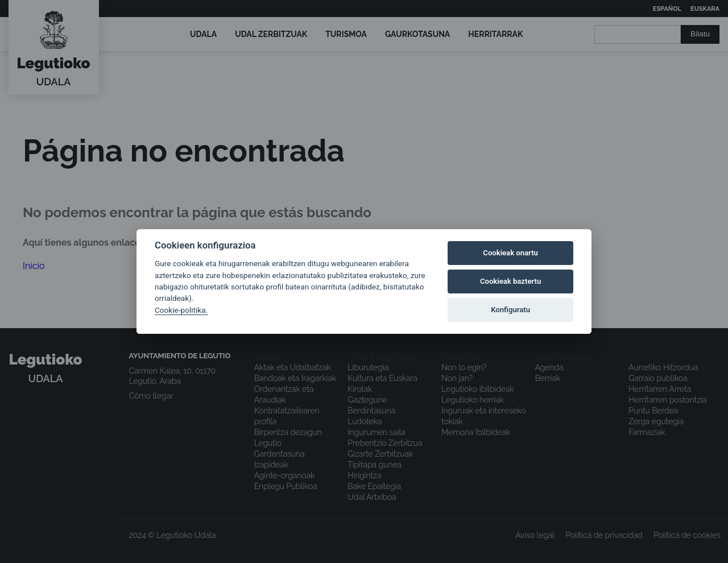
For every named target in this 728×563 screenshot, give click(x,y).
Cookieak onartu (510, 253)
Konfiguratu (510, 310)
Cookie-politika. (181, 310)
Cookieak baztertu (510, 281)
